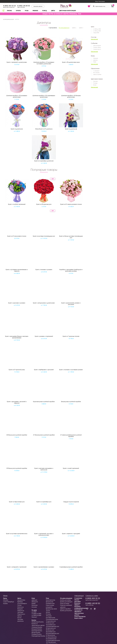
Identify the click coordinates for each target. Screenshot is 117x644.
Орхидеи (20, 612)
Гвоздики (20, 609)
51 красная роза (51, 637)
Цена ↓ (74, 28)
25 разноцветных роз (52, 633)
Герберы (20, 602)
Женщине (96, 58)
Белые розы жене (51, 609)
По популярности (64, 28)
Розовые (95, 83)
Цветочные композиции (68, 11)
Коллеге (34, 607)
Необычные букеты (38, 622)
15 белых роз (50, 623)
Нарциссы (21, 611)
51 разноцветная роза (53, 640)
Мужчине (35, 605)
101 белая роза (51, 642)
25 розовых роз (51, 632)
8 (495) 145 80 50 (24, 6)
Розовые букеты (37, 634)
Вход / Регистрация (100, 1)
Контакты (77, 603)
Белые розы (50, 602)
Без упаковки (96, 73)
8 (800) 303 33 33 (9, 6)
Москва (6, 600)
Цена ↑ (81, 28)
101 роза (49, 616)
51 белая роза (50, 635)
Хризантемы (21, 600)
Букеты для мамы (65, 600)
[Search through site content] (101, 6)
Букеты (18, 11)
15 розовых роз (51, 625)
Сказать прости (97, 49)
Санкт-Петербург (9, 602)
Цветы (53, 11)
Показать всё (94, 39)
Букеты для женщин (66, 602)
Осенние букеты (37, 627)
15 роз (48, 611)
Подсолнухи (21, 614)
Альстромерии (22, 603)
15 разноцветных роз (52, 626)
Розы (27, 11)
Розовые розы (50, 603)
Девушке (95, 60)
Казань (5, 603)
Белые (95, 85)
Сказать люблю (97, 47)
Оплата (77, 600)
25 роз (48, 612)
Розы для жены (65, 603)
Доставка (78, 601)
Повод (45, 11)
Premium (35, 11)
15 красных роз (51, 621)
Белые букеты (36, 632)
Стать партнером (80, 616)
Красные (95, 81)
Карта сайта (78, 618)
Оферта (77, 605)
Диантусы (20, 621)
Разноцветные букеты (38, 636)
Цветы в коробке (97, 74)
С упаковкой (96, 71)
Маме (95, 62)
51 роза (48, 614)
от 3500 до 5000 (97, 31)
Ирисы (20, 616)
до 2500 (34, 612)
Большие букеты (37, 629)
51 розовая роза (51, 639)
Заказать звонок (38, 6)
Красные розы (51, 600)
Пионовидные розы (52, 619)
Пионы (9, 11)
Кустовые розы (51, 618)
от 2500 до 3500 (97, 29)
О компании (78, 598)
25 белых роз (50, 630)
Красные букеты (37, 631)
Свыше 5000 (96, 33)
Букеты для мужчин (66, 611)
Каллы (19, 618)
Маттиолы (21, 607)
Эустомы (20, 619)
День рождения (97, 46)
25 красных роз (51, 628)
